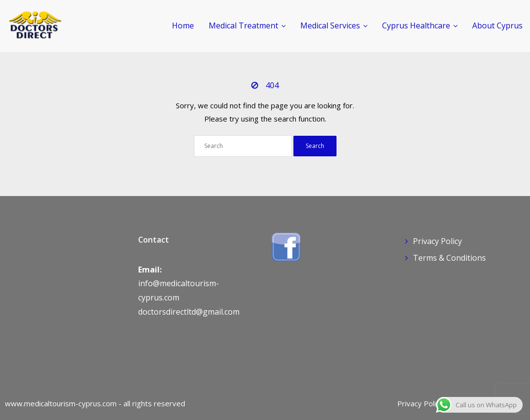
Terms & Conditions (449, 258)
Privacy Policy (437, 241)
